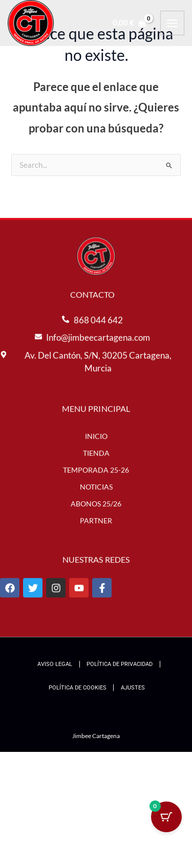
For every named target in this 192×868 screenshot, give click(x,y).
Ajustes (133, 688)
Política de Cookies (78, 688)
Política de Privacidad (120, 664)
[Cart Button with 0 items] (166, 817)
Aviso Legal (55, 664)
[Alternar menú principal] (172, 23)
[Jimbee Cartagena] (31, 23)
